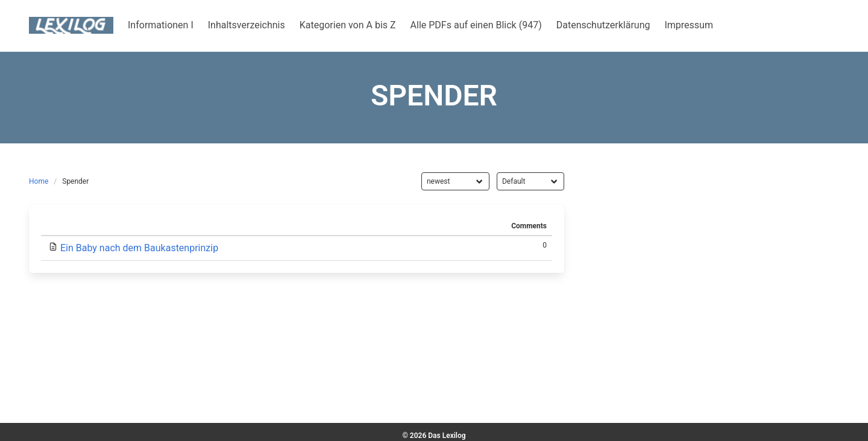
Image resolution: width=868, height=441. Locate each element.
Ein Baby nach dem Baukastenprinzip (139, 248)
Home (39, 181)
